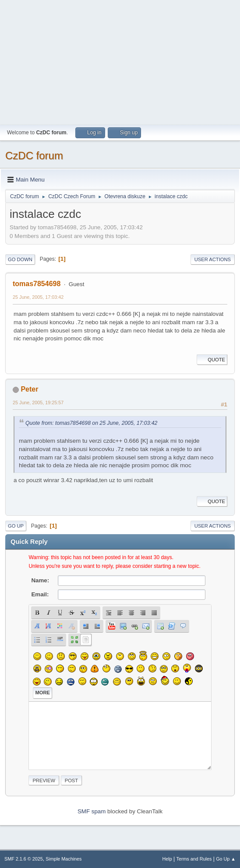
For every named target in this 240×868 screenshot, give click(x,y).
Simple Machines (64, 859)
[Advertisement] (120, 61)
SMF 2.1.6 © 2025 (24, 859)
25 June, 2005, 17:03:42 (38, 297)
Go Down (20, 259)
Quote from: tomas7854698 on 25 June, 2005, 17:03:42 (91, 423)
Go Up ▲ (226, 859)
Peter (29, 389)
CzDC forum (34, 156)
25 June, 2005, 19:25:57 (38, 402)
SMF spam (92, 811)
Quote (212, 360)
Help (167, 859)
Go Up (16, 526)
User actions (213, 259)
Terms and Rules (194, 859)
